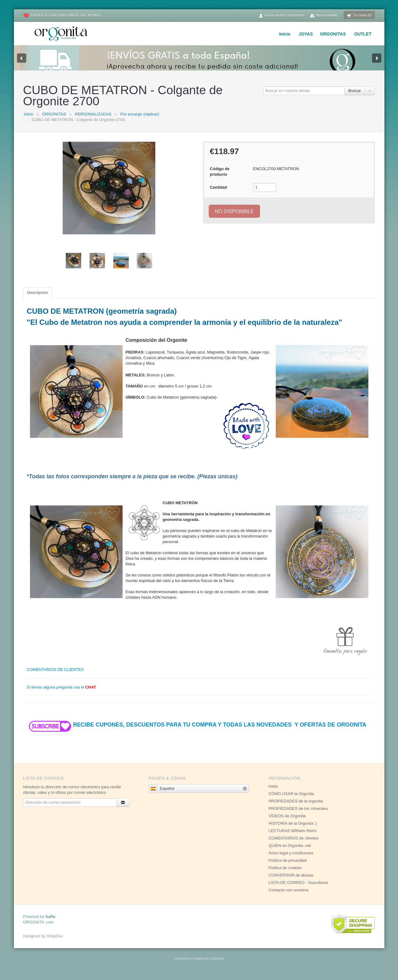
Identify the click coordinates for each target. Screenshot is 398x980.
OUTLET (363, 34)
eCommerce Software (190, 965)
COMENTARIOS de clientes (294, 844)
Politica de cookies (285, 874)
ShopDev (54, 942)
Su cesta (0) (359, 16)
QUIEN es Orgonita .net (290, 852)
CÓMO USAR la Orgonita (291, 800)
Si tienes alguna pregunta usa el (62, 693)
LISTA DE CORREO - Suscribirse (298, 889)
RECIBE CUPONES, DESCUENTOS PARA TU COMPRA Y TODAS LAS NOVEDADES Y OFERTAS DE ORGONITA (197, 731)
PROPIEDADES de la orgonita (296, 807)
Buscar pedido (324, 16)
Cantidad (219, 193)
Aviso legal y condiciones (291, 859)
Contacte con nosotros (289, 896)
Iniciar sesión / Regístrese (281, 16)
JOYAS (306, 34)
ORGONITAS (333, 34)
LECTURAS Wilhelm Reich (293, 837)
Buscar (354, 97)
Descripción (38, 299)
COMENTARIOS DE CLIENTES (55, 676)
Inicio (285, 34)
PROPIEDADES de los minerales (298, 815)
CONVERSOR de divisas (291, 881)
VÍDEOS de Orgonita (287, 822)
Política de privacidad (288, 867)
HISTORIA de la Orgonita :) (293, 829)
